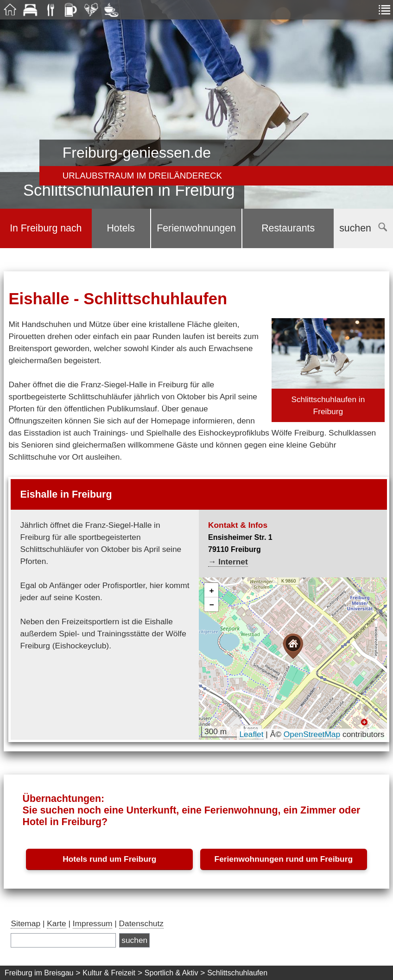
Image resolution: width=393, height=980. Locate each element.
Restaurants (288, 228)
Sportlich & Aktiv (171, 973)
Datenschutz (141, 923)
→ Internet (228, 562)
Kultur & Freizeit (109, 973)
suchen (363, 228)
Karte (56, 923)
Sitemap (25, 923)
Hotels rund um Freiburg (109, 859)
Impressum (93, 923)
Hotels (120, 228)
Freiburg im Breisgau (39, 973)
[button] (293, 646)
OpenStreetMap (312, 734)
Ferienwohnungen (196, 228)
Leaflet (251, 734)
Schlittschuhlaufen (237, 973)
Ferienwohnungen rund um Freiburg (284, 859)
